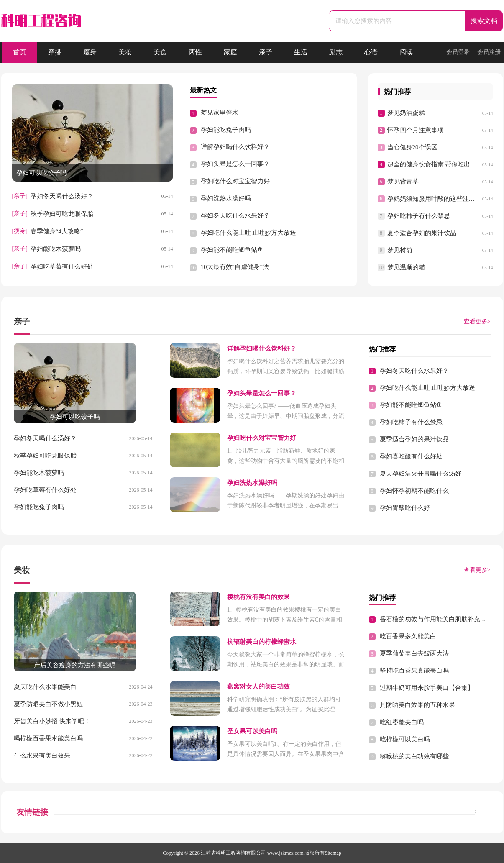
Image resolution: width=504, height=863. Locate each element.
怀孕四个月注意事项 (416, 130)
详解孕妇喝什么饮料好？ (235, 147)
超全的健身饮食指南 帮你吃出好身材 (438, 164)
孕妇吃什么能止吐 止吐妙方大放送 (249, 233)
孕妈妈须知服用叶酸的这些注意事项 (437, 199)
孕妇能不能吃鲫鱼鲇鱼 (232, 250)
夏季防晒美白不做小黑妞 (48, 704)
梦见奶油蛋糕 (406, 113)
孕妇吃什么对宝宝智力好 (235, 181)
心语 (371, 52)
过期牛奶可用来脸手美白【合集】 (427, 688)
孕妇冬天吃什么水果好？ (235, 215)
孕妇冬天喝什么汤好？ (62, 196)
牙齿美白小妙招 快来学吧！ (52, 721)
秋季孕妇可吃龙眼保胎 (62, 214)
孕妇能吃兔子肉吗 (226, 130)
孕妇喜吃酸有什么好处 (411, 456)
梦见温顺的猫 (406, 267)
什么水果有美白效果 (42, 755)
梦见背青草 (403, 182)
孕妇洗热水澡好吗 (226, 198)
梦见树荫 (400, 250)
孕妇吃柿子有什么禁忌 (419, 216)
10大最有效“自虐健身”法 (235, 267)
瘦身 (90, 52)
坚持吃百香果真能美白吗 (414, 671)
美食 (160, 52)
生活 (301, 52)
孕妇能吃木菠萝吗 (56, 249)
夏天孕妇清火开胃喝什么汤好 (421, 474)
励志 (336, 52)
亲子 (266, 52)
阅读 (406, 52)
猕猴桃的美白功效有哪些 (414, 756)
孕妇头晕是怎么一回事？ (235, 164)
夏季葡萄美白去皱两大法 (414, 653)
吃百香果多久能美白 (408, 636)
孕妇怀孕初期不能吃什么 (414, 491)
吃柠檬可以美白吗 (405, 739)
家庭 (230, 52)
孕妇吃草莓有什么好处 (62, 266)
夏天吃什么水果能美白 (45, 687)
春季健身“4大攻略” (57, 231)
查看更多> (477, 321)
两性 (195, 52)
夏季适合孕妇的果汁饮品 (422, 233)
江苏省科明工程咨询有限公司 (233, 853)
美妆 (125, 52)
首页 (20, 52)
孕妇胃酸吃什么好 (405, 508)
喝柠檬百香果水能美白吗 (48, 738)
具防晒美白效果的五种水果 (417, 705)
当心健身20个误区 (412, 147)
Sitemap (333, 853)
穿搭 (55, 52)
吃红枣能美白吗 (402, 722)
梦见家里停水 (220, 113)
